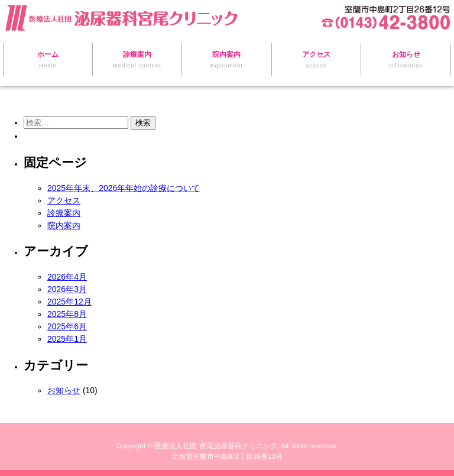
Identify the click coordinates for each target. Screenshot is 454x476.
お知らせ (64, 390)
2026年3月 (67, 289)
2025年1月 (67, 339)
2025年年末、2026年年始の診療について (124, 188)
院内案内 (64, 225)
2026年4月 (67, 277)
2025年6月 (67, 326)
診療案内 (64, 213)
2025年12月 (69, 302)
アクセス (64, 200)
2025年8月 (67, 314)
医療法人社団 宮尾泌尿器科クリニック (215, 446)
